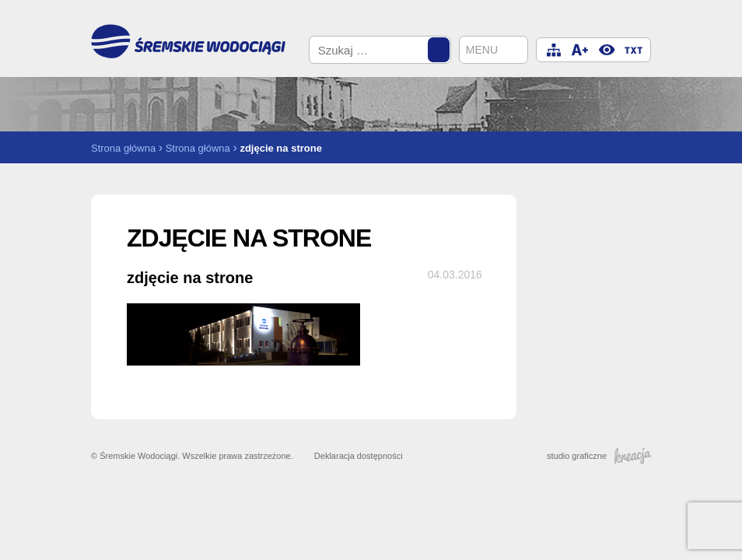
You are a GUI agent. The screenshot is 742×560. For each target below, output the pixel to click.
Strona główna (123, 148)
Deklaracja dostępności (359, 456)
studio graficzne (599, 456)
